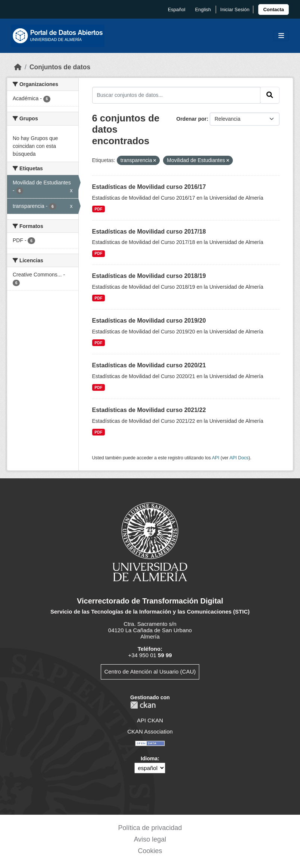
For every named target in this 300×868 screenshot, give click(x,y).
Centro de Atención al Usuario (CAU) (150, 671)
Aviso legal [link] (150, 839)
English (203, 9)
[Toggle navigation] (281, 36)
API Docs (239, 458)
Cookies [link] (150, 851)
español (177, 9)
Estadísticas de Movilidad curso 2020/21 (149, 365)
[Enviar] (270, 95)
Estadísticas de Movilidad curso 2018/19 (149, 276)
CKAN (143, 705)
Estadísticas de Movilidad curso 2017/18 (149, 232)
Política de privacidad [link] (150, 828)
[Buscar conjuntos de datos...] (176, 95)
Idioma (149, 758)
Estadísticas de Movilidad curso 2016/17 (149, 187)
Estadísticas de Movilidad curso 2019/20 (149, 321)
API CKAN (150, 720)
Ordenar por (192, 119)
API (216, 458)
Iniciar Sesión (235, 9)
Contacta (274, 9)
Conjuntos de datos (60, 67)
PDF (98, 209)
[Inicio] (18, 67)
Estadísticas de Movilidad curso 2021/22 (149, 410)
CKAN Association (150, 731)
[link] (274, 9)
